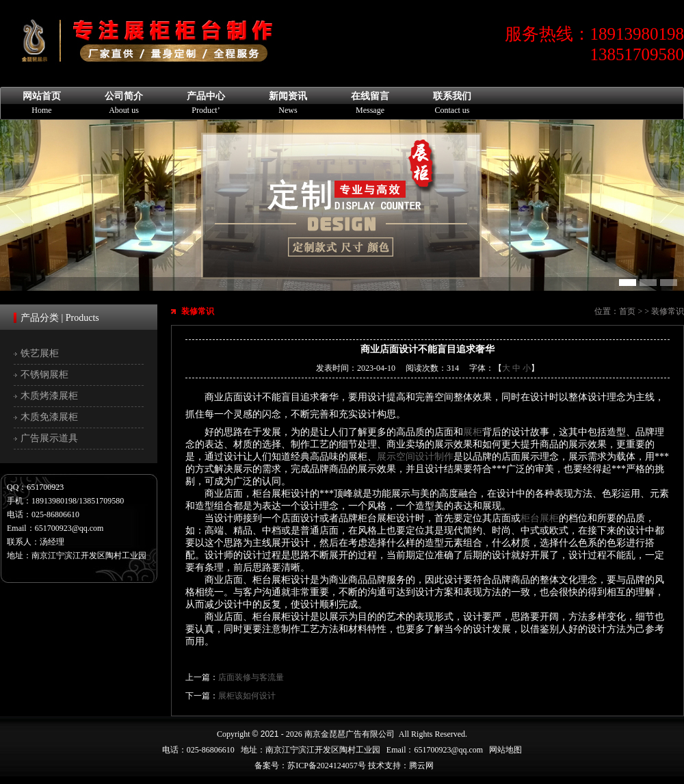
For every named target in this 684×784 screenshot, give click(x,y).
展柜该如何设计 (247, 696)
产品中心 (206, 103)
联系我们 (452, 103)
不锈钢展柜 (44, 375)
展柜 (473, 432)
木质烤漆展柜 (49, 396)
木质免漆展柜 (49, 417)
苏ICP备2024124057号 (327, 766)
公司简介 (124, 103)
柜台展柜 (540, 518)
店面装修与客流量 (251, 677)
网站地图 (505, 750)
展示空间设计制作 (415, 457)
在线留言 (370, 103)
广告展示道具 (49, 438)
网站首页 (42, 103)
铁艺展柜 (40, 353)
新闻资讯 (288, 103)
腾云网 (421, 766)
